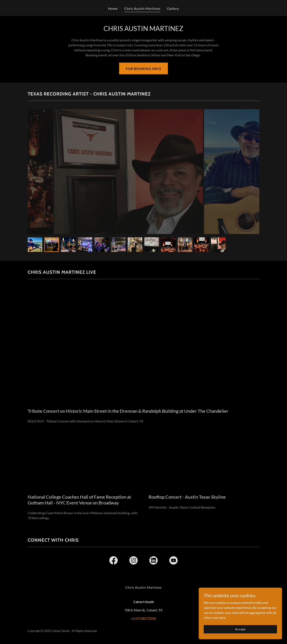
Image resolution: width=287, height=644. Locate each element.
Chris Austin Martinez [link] (142, 8)
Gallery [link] (173, 8)
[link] (114, 561)
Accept (240, 629)
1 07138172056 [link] (144, 618)
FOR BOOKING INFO (143, 69)
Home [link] (113, 8)
